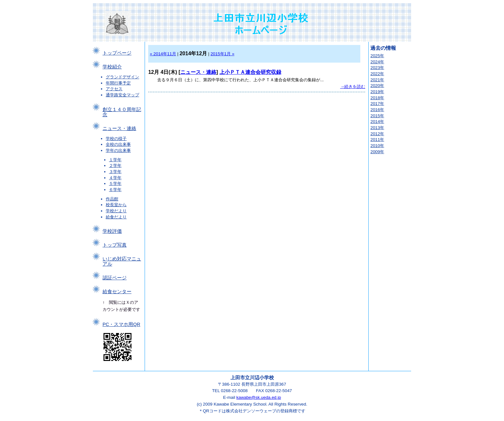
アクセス (114, 89)
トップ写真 (115, 245)
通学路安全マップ (122, 95)
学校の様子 (116, 139)
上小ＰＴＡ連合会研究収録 (250, 72)
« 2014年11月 (163, 54)
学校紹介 (112, 67)
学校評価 (112, 231)
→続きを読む (353, 87)
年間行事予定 (118, 83)
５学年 (115, 184)
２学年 (115, 166)
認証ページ (115, 278)
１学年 (115, 160)
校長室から (116, 205)
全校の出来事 (118, 144)
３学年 (115, 172)
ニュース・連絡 (119, 128)
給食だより (116, 217)
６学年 (115, 190)
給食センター (117, 292)
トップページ (117, 53)
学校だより (116, 211)
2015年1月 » (222, 54)
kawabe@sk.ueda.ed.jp (259, 397)
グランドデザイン (122, 77)
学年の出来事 (118, 150)
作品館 (112, 199)
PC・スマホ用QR (121, 324)
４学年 (115, 178)
